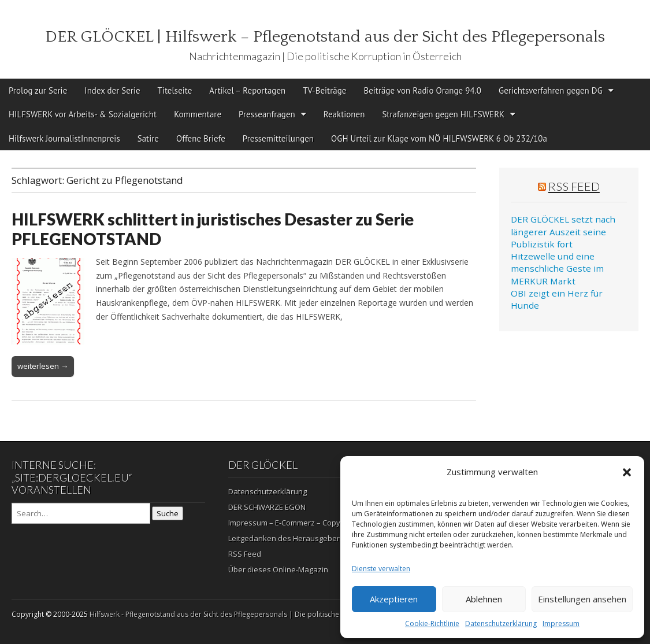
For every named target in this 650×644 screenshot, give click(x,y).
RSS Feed (574, 186)
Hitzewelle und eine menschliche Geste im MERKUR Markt (557, 269)
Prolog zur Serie (38, 90)
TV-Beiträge (324, 90)
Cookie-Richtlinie (432, 623)
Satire (148, 138)
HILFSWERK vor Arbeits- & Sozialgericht (83, 114)
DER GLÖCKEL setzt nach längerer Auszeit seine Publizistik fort (563, 232)
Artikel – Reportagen (247, 90)
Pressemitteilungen (278, 138)
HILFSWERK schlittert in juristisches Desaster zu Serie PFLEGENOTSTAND (213, 229)
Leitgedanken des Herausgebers (286, 538)
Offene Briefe (201, 138)
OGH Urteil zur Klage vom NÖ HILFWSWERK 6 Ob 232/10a (439, 138)
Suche (168, 513)
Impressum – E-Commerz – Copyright (292, 523)
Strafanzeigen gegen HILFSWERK (443, 114)
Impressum (561, 623)
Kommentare (198, 114)
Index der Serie (112, 90)
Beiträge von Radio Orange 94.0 (422, 90)
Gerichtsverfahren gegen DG (551, 90)
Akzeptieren (394, 599)
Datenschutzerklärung (501, 623)
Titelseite (175, 90)
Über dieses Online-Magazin (278, 569)
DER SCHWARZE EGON (267, 507)
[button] (627, 472)
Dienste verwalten (381, 569)
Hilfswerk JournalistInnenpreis (64, 138)
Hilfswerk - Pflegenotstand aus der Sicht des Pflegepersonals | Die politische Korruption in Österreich (255, 614)
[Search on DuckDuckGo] (81, 513)
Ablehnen (484, 599)
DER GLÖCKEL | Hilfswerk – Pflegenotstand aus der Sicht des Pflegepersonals (325, 37)
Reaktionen (344, 114)
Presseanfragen (267, 114)
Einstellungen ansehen (582, 599)
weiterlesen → (43, 366)
